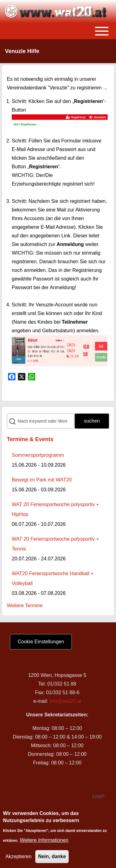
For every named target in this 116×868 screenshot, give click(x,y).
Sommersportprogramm (38, 455)
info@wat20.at (65, 701)
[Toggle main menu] (58, 31)
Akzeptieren (18, 858)
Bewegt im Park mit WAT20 (42, 480)
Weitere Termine (25, 606)
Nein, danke (52, 858)
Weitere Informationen (44, 842)
